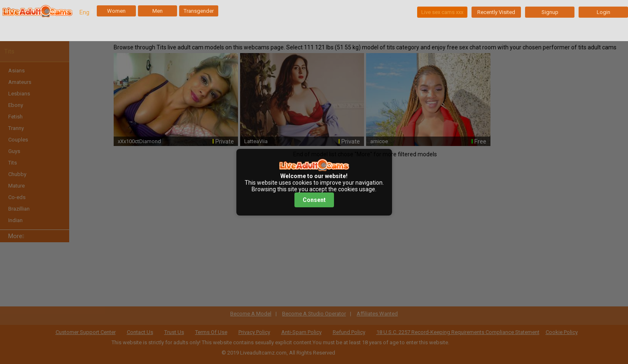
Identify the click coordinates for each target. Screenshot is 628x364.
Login (603, 12)
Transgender (199, 11)
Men (158, 11)
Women (116, 11)
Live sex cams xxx (442, 12)
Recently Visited (496, 12)
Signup (550, 12)
